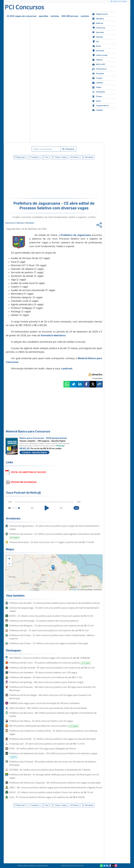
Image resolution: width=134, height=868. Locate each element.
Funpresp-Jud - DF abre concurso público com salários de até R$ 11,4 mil (47, 744)
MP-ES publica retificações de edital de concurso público (44, 726)
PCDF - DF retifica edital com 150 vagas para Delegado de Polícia (43, 748)
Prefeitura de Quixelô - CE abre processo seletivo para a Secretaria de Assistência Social (55, 603)
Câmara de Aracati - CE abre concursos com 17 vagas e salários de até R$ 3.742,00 (52, 542)
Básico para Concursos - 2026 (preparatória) (43, 438)
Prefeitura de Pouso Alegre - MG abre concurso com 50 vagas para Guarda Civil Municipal (50, 697)
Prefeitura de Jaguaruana (76, 235)
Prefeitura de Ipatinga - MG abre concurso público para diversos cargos (46, 682)
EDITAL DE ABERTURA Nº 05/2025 (29, 472)
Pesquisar (69, 149)
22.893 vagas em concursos (22, 16)
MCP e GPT (99, 64)
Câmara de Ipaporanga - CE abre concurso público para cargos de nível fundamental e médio (54, 609)
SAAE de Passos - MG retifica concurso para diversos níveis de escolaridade (48, 708)
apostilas (44, 16)
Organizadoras (100, 105)
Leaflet (73, 590)
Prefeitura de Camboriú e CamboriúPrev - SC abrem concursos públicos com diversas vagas (53, 732)
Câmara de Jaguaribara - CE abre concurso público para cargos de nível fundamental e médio (54, 527)
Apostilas (98, 18)
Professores (99, 69)
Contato (97, 110)
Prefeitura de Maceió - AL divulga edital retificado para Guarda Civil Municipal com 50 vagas (54, 776)
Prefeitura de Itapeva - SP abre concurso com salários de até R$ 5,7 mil (46, 677)
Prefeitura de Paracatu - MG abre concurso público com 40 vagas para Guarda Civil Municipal (52, 689)
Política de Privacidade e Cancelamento (33, 866)
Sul (95, 41)
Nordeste (98, 50)
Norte (97, 46)
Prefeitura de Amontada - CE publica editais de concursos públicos (44, 621)
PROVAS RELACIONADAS (24, 482)
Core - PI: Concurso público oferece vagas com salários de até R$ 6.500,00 (47, 797)
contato (85, 16)
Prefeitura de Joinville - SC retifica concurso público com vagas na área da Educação (53, 739)
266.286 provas (70, 16)
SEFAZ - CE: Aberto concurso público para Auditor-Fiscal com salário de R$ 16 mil (51, 616)
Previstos (98, 73)
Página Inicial (100, 14)
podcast (67, 368)
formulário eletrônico (53, 335)
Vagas (97, 87)
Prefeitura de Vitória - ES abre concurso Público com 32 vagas (41, 721)
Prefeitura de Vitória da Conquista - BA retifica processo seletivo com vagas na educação (55, 783)
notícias (55, 16)
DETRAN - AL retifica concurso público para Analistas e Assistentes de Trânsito (50, 770)
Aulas (97, 101)
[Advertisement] (33, 179)
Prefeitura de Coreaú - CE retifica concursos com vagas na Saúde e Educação (49, 643)
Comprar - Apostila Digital (34, 452)
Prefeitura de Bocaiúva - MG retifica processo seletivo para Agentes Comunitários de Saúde (53, 714)
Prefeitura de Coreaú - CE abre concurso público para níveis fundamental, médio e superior (52, 637)
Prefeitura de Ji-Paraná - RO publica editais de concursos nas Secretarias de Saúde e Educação (53, 763)
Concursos (99, 28)
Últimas (97, 60)
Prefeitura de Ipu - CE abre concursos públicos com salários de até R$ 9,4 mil (49, 630)
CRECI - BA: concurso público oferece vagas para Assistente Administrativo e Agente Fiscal (56, 787)
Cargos (97, 78)
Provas (97, 96)
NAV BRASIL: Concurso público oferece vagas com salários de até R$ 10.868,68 (50, 658)
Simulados (99, 92)
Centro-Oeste (100, 55)
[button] (9, 558)
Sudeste (97, 37)
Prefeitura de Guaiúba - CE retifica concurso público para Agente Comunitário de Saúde (55, 536)
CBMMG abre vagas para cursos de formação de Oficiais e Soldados (44, 703)
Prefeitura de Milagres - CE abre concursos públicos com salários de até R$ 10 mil (51, 626)
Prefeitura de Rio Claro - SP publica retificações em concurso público (50, 663)
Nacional (98, 32)
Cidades (98, 82)
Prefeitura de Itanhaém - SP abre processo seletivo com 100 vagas (43, 672)
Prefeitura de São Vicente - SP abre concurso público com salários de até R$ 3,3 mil (52, 668)
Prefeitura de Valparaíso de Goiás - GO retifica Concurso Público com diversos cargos (53, 755)
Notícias (98, 23)
